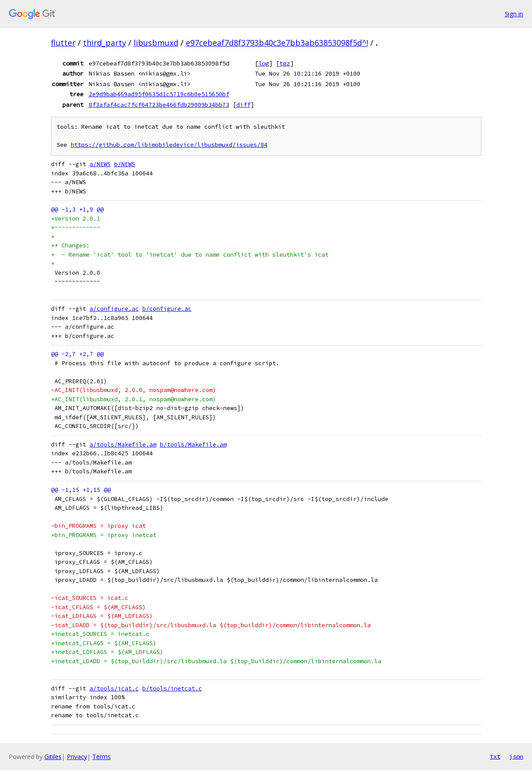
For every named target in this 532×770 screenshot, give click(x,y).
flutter (63, 43)
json (516, 756)
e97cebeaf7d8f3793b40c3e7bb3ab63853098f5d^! (277, 43)
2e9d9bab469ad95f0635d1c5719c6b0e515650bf (159, 94)
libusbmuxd (156, 43)
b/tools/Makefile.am (193, 445)
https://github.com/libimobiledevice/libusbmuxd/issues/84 (169, 145)
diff (243, 105)
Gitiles (53, 757)
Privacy (77, 757)
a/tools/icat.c (114, 688)
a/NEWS (100, 164)
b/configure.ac (167, 309)
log (264, 63)
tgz (285, 63)
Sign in (514, 14)
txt (495, 756)
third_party (105, 43)
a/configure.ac (114, 309)
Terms (101, 757)
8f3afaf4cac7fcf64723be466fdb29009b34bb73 (159, 105)
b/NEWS (125, 164)
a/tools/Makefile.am (123, 445)
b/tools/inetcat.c (172, 688)
